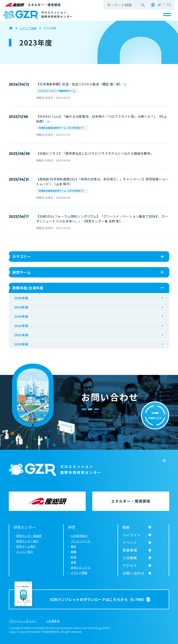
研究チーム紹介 (26, 546)
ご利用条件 (53, 621)
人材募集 (130, 558)
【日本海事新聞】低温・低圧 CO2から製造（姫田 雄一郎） (79, 84)
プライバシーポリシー (23, 621)
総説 (74, 557)
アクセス (130, 565)
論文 (74, 546)
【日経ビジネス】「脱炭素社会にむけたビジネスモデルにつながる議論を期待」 (95, 153)
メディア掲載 (79, 573)
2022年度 (21, 326)
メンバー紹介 (25, 551)
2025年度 (21, 298)
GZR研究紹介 (79, 536)
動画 (126, 527)
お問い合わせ (134, 573)
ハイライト (132, 535)
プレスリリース (81, 541)
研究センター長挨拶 (29, 536)
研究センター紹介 (28, 541)
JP (159, 5)
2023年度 (21, 316)
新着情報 (130, 550)
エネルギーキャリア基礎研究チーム (57, 91)
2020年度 (21, 344)
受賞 (74, 562)
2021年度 (21, 335)
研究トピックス (81, 567)
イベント (130, 542)
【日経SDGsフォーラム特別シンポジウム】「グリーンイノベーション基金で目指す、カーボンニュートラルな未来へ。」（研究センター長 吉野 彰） (102, 219)
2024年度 (21, 307)
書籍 (74, 551)
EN (169, 5)
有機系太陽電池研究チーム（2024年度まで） (62, 128)
